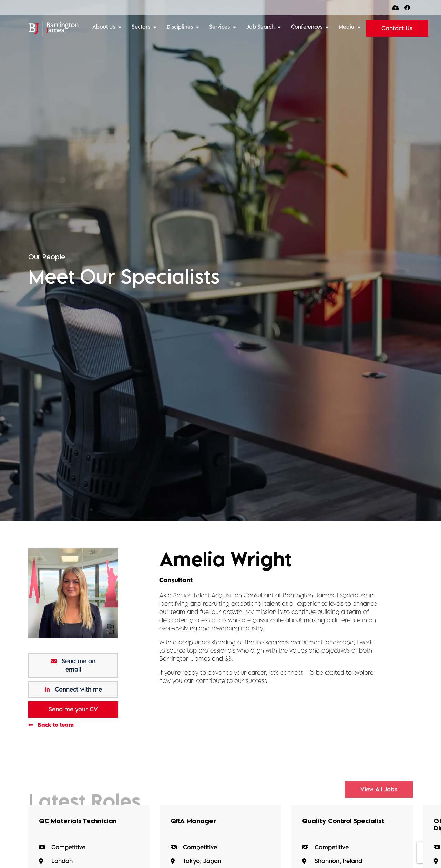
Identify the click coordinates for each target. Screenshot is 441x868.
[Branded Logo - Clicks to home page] (54, 28)
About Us (104, 27)
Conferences (307, 27)
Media (347, 27)
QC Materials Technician (80, 821)
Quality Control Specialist (346, 821)
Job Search (261, 27)
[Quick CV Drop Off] (396, 7)
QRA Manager (195, 821)
